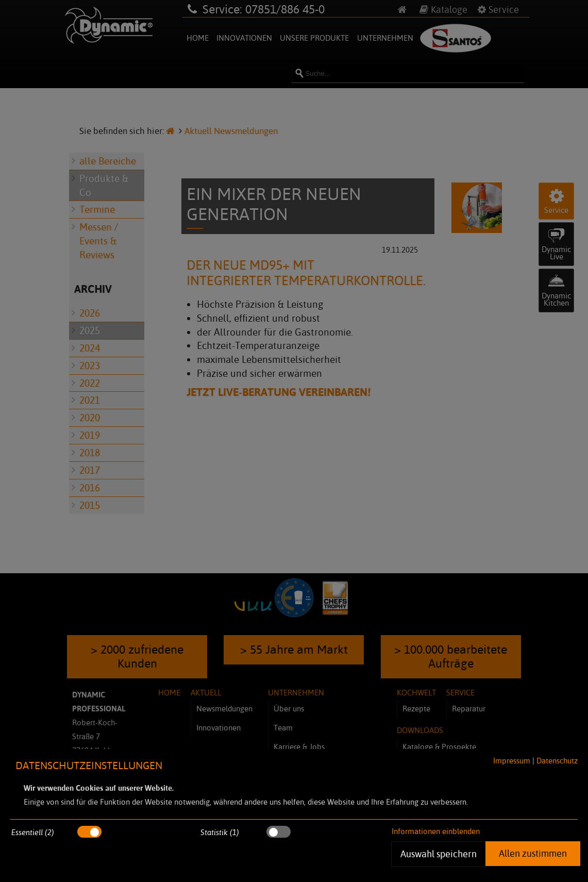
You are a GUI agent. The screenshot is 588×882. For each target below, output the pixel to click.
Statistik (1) (220, 832)
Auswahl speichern (438, 854)
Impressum (512, 761)
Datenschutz (557, 761)
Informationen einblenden (436, 831)
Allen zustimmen (533, 853)
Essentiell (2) (33, 832)
